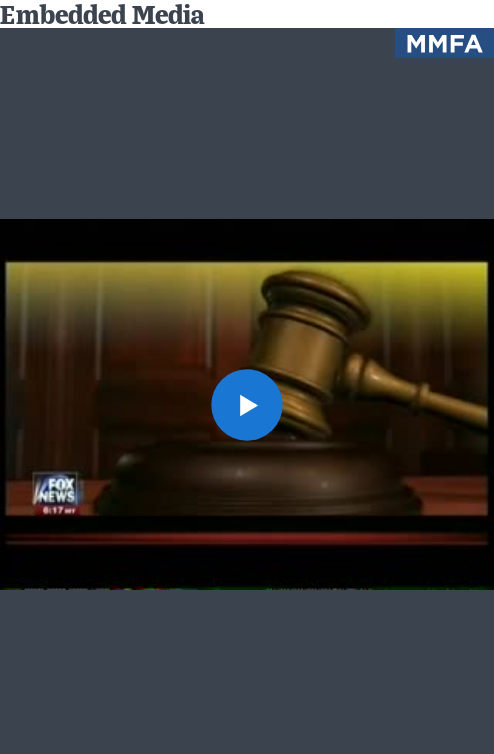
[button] (247, 405)
